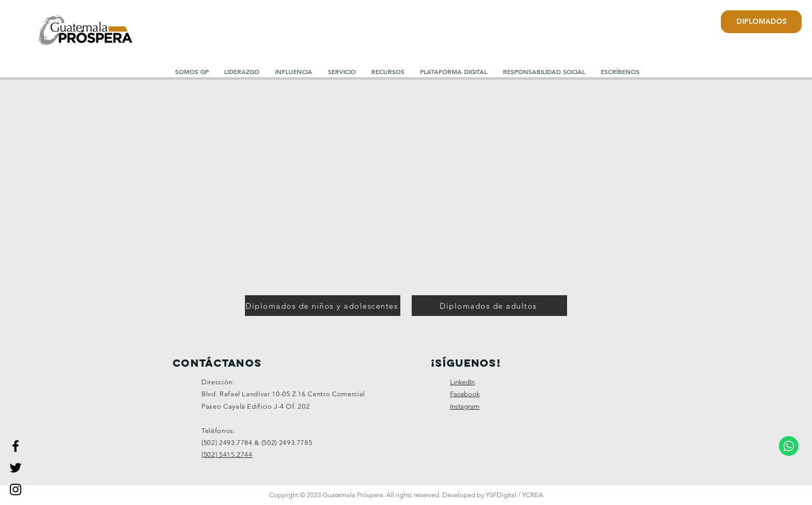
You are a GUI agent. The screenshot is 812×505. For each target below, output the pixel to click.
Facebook (465, 394)
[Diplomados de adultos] (489, 306)
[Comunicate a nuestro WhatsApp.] (789, 446)
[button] (242, 71)
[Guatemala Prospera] (16, 446)
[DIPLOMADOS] (761, 22)
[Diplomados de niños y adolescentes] (323, 306)
